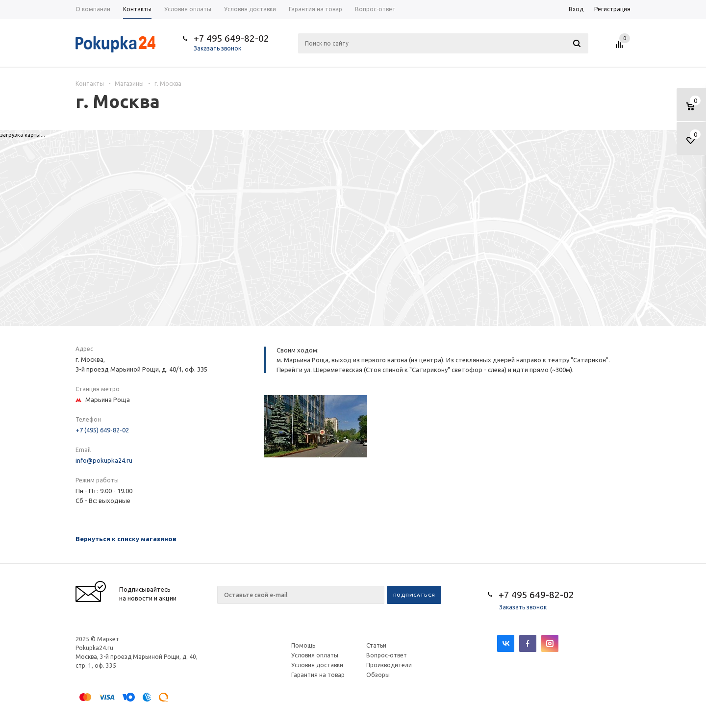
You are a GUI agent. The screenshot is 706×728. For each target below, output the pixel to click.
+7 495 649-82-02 (231, 38)
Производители (389, 665)
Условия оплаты (315, 655)
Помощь (303, 645)
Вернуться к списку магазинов (126, 539)
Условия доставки (317, 665)
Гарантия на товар (318, 675)
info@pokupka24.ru (104, 460)
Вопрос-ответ (387, 655)
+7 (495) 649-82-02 (102, 430)
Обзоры (378, 675)
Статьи (376, 645)
